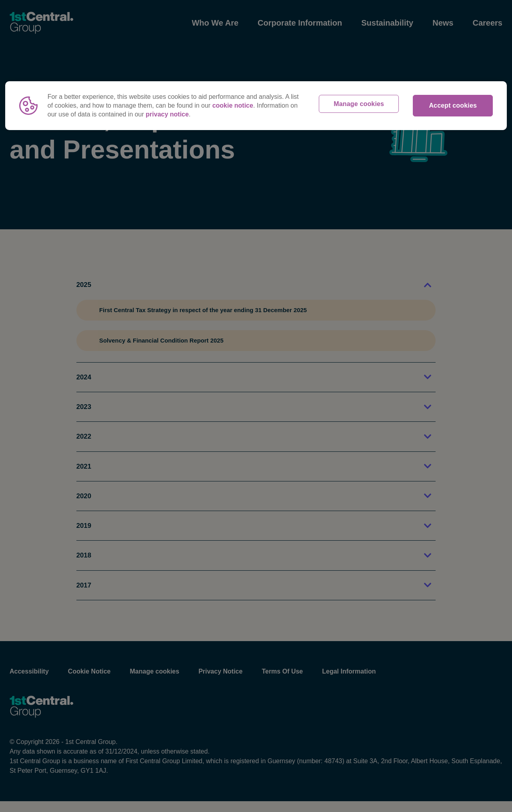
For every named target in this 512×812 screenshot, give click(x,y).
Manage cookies (359, 105)
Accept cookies (453, 105)
